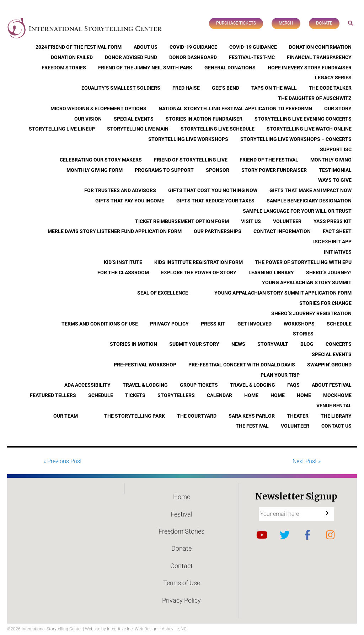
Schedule (339, 324)
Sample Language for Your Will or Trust (297, 211)
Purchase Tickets (236, 23)
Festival (181, 514)
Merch (286, 23)
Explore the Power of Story (199, 272)
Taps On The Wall (274, 88)
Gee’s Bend (226, 88)
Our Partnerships (218, 231)
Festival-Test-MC (252, 57)
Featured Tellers (53, 395)
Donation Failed (72, 57)
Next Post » (307, 461)
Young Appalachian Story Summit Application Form (283, 293)
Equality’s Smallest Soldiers (121, 88)
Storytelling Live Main (138, 129)
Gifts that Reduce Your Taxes (215, 201)
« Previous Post (63, 461)
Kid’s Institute (123, 262)
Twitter (285, 535)
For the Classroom (123, 272)
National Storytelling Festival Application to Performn (235, 109)
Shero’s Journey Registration (311, 313)
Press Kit (213, 324)
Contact (181, 566)
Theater (298, 416)
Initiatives (338, 252)
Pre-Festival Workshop (145, 365)
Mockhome (337, 395)
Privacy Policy (169, 324)
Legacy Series (333, 78)
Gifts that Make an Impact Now (311, 190)
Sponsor (218, 170)
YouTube (262, 535)
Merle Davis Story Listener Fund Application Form (115, 231)
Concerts (339, 344)
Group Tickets (199, 385)
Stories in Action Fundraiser (204, 119)
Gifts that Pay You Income (130, 201)
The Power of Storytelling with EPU (303, 262)
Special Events (134, 119)
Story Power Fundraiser (274, 170)
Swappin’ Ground (329, 365)
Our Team (66, 416)
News (238, 344)
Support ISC (336, 149)
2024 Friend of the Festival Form (79, 47)
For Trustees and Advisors (120, 190)
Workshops (299, 324)
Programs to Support (164, 170)
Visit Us (251, 221)
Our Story (338, 109)
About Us (146, 47)
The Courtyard (197, 416)
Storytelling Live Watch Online (309, 129)
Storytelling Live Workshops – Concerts (296, 139)
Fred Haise (186, 88)
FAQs (293, 385)
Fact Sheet (337, 231)
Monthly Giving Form (95, 170)
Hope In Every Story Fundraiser (310, 68)
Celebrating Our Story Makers (101, 160)
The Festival (252, 426)
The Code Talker (330, 88)
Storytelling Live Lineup (62, 129)
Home (251, 395)
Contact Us (336, 426)
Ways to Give (335, 180)
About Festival (332, 385)
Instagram (330, 535)
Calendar (220, 395)
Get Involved (255, 324)
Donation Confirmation (320, 47)
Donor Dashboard (193, 57)
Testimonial (335, 170)
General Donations (230, 68)
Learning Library (271, 272)
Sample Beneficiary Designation (309, 201)
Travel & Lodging (145, 385)
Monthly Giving (331, 160)
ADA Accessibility (87, 385)
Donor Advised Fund (131, 57)
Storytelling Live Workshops (188, 139)
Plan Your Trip (280, 375)
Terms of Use (182, 583)
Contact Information (282, 231)
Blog (307, 344)
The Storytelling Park (135, 416)
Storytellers (176, 395)
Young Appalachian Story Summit (307, 282)
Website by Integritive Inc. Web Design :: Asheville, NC (136, 629)
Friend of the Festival (269, 160)
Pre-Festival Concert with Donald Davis (242, 365)
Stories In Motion (133, 344)
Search (351, 23)
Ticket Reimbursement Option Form (182, 221)
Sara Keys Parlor (252, 416)
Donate (324, 23)
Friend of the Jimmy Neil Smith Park (145, 68)
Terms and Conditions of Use (100, 324)
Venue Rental (334, 406)
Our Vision (88, 119)
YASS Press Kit (333, 221)
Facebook (307, 535)
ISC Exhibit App (332, 242)
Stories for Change (325, 303)
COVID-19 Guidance (193, 47)
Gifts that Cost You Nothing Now (213, 190)
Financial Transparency (319, 57)
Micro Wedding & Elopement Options (98, 109)
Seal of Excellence (163, 293)
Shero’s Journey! (329, 272)
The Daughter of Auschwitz (315, 98)
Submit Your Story (194, 344)
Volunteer (287, 221)
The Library (336, 416)
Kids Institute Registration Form (199, 262)
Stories (303, 334)
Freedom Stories (64, 68)
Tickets (135, 395)
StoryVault (273, 344)
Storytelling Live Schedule (218, 129)
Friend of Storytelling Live (191, 160)
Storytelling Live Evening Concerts (303, 119)
